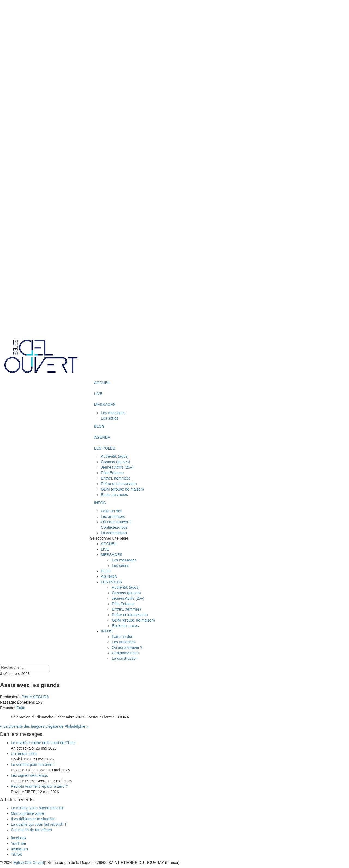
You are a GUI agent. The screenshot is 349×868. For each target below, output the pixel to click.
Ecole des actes (114, 495)
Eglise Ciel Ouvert (29, 863)
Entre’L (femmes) (115, 478)
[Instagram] (19, 849)
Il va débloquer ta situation (33, 819)
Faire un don (112, 511)
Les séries (110, 418)
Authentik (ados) (115, 456)
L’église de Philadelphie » (67, 726)
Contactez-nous (114, 527)
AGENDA (102, 437)
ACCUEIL (102, 383)
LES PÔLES (105, 448)
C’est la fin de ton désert (31, 830)
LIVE (98, 394)
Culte (21, 708)
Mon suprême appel (28, 813)
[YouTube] (18, 843)
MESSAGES (105, 405)
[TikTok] (16, 854)
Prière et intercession (119, 484)
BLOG (99, 426)
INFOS (100, 503)
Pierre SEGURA (35, 697)
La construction (114, 533)
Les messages (113, 413)
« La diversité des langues (22, 726)
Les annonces (113, 516)
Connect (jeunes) (115, 462)
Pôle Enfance (112, 473)
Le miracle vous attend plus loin (38, 808)
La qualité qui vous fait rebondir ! (38, 824)
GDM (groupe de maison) (122, 489)
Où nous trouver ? (116, 522)
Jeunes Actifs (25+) (117, 467)
